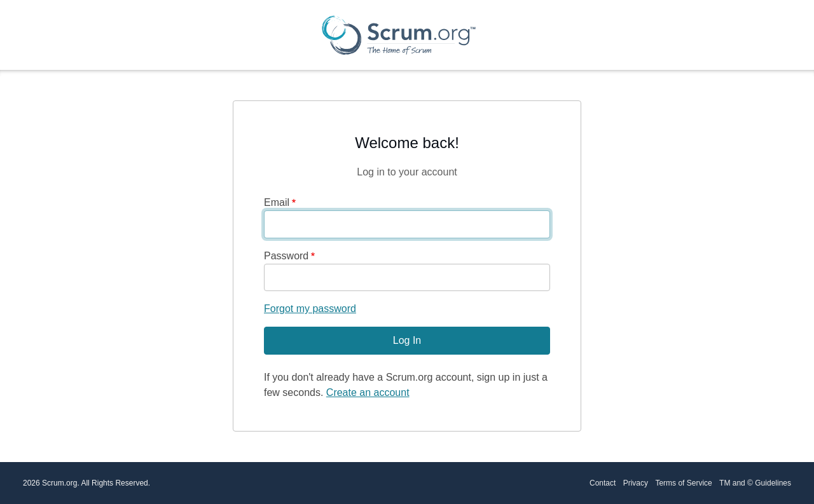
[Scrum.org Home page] (399, 35)
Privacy (636, 483)
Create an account (368, 392)
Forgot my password (310, 309)
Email (277, 202)
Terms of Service (683, 483)
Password (286, 256)
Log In (407, 340)
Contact (603, 483)
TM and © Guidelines (755, 483)
